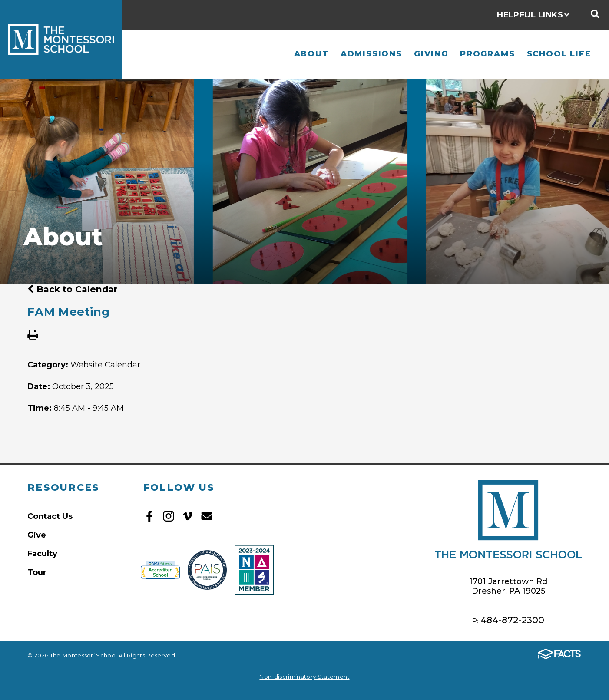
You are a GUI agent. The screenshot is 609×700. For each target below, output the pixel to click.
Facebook (149, 516)
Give (37, 535)
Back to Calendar (73, 289)
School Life (559, 54)
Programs (487, 54)
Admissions (371, 54)
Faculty (42, 553)
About (311, 54)
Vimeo (188, 516)
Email (207, 516)
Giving (431, 54)
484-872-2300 (512, 620)
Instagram (169, 516)
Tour (37, 572)
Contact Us (50, 516)
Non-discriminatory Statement (304, 677)
